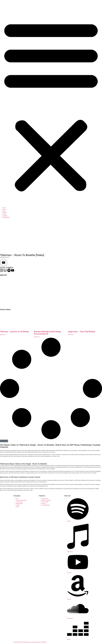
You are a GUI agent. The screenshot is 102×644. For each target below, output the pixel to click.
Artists (4, 209)
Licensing (5, 216)
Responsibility (6, 217)
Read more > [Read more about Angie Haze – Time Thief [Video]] (71, 335)
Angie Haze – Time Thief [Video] (81, 332)
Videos (4, 214)
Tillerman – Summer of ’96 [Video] (14, 332)
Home (4, 208)
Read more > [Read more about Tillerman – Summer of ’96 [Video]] (3, 335)
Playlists (5, 213)
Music (4, 211)
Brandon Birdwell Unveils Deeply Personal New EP (48, 333)
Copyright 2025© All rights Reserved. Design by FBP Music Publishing (30, 642)
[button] (51, 105)
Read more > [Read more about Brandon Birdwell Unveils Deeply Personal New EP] (37, 337)
